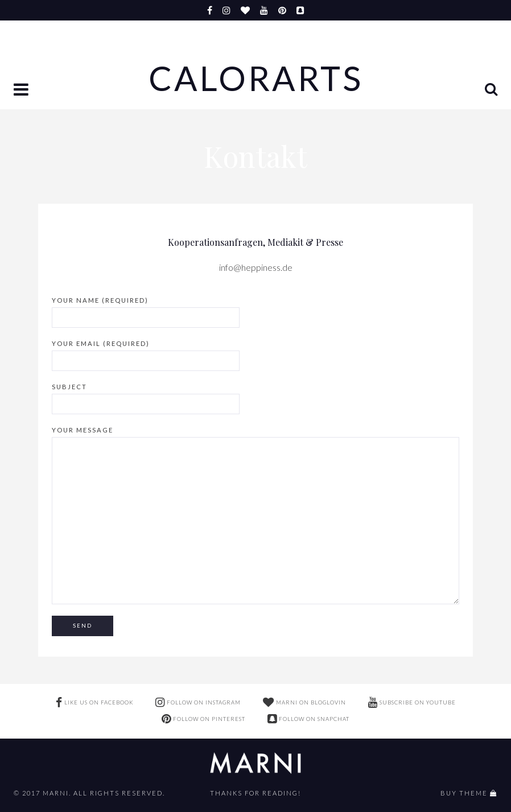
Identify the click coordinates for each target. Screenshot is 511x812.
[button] (22, 90)
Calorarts (256, 79)
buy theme (464, 793)
